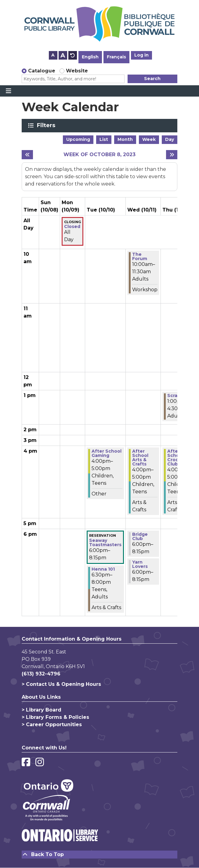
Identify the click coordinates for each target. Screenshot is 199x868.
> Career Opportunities (52, 725)
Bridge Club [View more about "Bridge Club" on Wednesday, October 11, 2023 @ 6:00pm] (140, 536)
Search (152, 79)
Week (149, 139)
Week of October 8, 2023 (99, 154)
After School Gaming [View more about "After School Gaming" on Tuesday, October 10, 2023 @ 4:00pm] (107, 453)
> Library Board (42, 710)
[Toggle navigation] (8, 91)
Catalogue (42, 71)
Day (170, 139)
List (104, 139)
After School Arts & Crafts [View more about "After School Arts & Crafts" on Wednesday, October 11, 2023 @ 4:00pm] (140, 458)
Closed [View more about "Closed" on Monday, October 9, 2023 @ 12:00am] (72, 226)
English (90, 57)
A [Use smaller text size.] (53, 55)
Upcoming (78, 139)
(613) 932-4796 (41, 674)
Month (125, 139)
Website (77, 71)
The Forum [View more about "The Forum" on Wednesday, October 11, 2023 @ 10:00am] (140, 256)
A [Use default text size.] (73, 55)
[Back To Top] (99, 855)
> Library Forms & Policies (55, 717)
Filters (47, 125)
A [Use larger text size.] (63, 55)
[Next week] (172, 155)
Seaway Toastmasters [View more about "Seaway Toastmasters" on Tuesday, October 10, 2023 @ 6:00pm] (105, 542)
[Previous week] (27, 155)
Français (116, 57)
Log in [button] (141, 55)
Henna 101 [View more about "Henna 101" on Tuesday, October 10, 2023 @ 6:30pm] (103, 569)
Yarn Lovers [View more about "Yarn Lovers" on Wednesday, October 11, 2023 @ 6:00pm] (140, 564)
